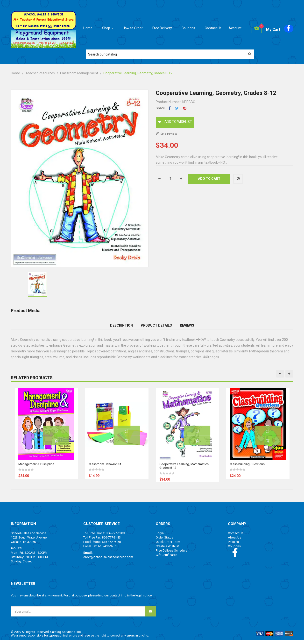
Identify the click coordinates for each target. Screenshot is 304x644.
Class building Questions (247, 468)
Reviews (187, 328)
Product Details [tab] (156, 328)
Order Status (164, 542)
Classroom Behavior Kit (105, 468)
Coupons (234, 550)
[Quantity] (170, 179)
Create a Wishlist (167, 550)
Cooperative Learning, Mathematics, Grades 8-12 (184, 470)
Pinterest (185, 108)
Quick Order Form (168, 546)
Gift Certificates (166, 559)
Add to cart (209, 179)
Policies (233, 546)
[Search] (170, 54)
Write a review (166, 133)
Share (170, 108)
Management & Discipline (36, 468)
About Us (235, 542)
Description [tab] (121, 328)
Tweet (177, 108)
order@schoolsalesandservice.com (108, 561)
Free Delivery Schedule (171, 555)
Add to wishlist (175, 122)
